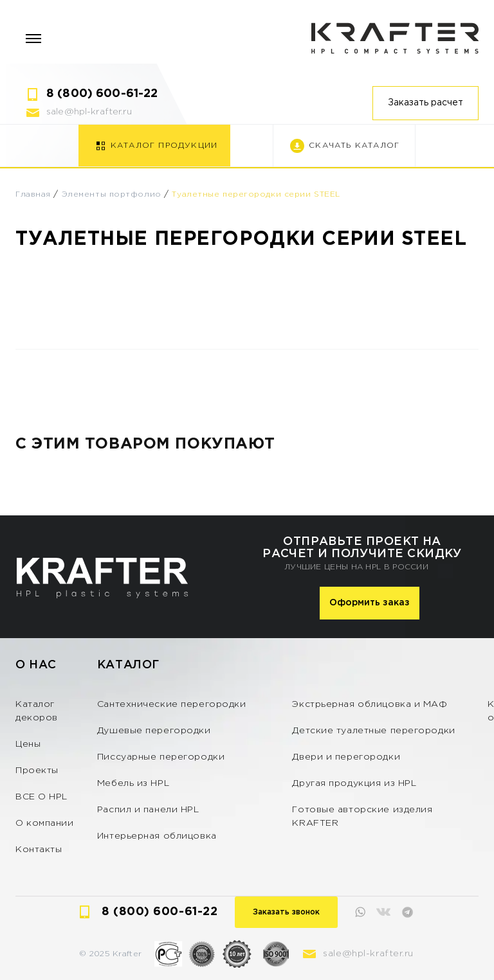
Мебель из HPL (133, 783)
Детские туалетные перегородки (373, 731)
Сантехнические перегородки (172, 704)
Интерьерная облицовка (157, 836)
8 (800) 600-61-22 (102, 94)
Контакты (39, 850)
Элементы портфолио (112, 194)
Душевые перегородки (154, 731)
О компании (45, 823)
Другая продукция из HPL (354, 783)
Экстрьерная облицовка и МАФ (370, 704)
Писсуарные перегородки (161, 757)
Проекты (37, 771)
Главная (33, 194)
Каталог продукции (164, 146)
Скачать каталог (354, 146)
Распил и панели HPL (148, 810)
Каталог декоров (37, 711)
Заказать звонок (286, 912)
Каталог (128, 665)
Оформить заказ (370, 603)
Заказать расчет (425, 103)
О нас (36, 665)
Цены (28, 744)
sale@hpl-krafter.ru (89, 112)
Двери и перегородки (346, 757)
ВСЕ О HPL (41, 797)
